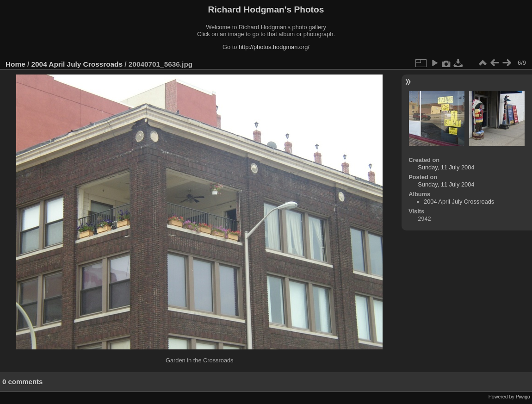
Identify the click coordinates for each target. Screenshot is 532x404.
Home (15, 64)
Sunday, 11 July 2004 (446, 167)
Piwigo (523, 397)
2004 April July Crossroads (77, 64)
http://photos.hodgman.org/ (274, 47)
